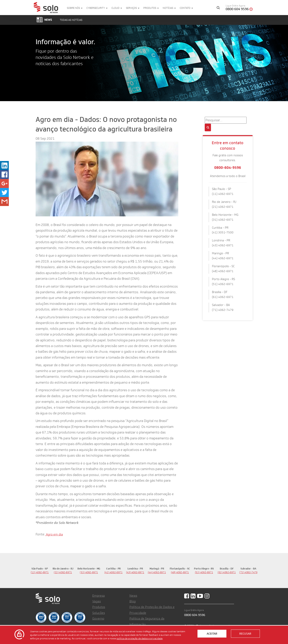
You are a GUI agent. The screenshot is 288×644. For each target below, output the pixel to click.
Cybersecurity (97, 8)
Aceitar (212, 634)
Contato (186, 8)
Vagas (97, 601)
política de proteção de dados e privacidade (140, 638)
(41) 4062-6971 (113, 572)
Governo (98, 618)
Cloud (117, 8)
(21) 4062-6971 (63, 572)
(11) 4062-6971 (40, 572)
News (133, 596)
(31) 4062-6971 (89, 572)
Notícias (169, 8)
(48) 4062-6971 (180, 572)
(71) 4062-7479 (248, 572)
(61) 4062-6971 (227, 572)
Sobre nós (75, 8)
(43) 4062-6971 (135, 572)
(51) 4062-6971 (204, 572)
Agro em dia (54, 534)
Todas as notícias (71, 20)
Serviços (133, 8)
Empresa (99, 596)
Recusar (245, 634)
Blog (133, 601)
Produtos (151, 8)
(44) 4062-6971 (157, 572)
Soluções (99, 613)
